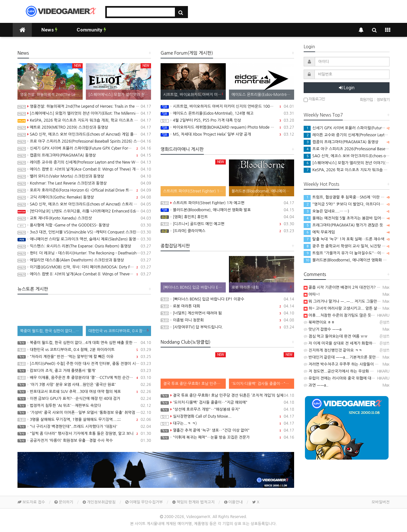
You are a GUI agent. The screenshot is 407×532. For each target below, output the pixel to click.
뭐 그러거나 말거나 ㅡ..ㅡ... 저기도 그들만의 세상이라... (352, 301)
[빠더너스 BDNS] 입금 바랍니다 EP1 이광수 (227, 299)
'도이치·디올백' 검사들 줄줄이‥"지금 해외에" (227, 402)
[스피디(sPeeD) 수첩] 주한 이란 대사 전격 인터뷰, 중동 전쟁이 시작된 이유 (84, 364)
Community (91, 30)
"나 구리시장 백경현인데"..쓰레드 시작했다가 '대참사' (84, 427)
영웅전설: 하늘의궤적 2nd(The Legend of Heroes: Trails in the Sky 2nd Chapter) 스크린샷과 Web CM (84, 106)
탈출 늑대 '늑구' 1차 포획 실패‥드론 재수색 (344, 239)
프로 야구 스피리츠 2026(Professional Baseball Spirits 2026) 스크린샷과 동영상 (84, 141)
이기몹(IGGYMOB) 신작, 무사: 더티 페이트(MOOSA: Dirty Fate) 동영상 (84, 267)
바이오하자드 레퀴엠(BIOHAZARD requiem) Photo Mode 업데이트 (227, 127)
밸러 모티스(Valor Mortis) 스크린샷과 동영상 (84, 176)
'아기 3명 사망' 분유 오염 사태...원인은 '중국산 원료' (84, 385)
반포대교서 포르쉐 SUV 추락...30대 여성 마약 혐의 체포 (84, 392)
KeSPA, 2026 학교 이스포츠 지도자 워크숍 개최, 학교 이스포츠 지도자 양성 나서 (84, 120)
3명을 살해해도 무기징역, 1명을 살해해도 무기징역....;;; (84, 420)
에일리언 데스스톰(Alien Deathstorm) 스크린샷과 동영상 (84, 260)
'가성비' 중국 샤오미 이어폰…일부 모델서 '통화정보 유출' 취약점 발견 (84, 413)
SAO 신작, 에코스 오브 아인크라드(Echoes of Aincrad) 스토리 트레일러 (84, 204)
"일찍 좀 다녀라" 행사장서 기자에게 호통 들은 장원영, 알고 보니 (84, 434)
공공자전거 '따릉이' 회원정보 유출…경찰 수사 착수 (84, 441)
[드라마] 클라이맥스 (227, 231)
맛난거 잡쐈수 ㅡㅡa (323, 329)
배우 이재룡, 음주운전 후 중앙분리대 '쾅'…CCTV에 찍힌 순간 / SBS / (84, 378)
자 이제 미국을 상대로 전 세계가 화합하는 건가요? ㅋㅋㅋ (353, 343)
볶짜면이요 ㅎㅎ (319, 322)
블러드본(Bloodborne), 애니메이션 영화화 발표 (227, 210)
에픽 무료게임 (319, 232)
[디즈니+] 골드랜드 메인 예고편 (227, 224)
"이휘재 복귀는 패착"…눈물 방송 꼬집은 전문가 (227, 437)
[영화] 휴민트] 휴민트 (227, 217)
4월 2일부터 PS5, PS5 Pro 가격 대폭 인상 (227, 120)
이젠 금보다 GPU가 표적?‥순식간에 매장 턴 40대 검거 (84, 399)
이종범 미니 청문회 (227, 320)
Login (347, 88)
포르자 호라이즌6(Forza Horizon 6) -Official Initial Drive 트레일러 (84, 190)
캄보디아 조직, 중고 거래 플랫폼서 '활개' (84, 371)
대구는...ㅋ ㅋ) (227, 423)
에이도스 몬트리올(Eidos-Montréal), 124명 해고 (227, 113)
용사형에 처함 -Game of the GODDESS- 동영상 (84, 225)
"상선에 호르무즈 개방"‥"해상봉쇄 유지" (227, 409)
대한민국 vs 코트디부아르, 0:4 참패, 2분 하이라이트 (84, 350)
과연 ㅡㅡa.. (316, 385)
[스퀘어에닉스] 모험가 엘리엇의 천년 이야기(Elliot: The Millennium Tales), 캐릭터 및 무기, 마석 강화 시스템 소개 (84, 113)
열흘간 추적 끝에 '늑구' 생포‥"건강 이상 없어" (227, 430)
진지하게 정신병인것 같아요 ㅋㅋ (333, 350)
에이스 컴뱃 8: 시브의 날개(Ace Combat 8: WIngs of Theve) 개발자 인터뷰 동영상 (84, 169)
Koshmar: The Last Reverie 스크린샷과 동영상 (84, 183)
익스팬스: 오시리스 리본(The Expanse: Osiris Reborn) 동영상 (84, 246)
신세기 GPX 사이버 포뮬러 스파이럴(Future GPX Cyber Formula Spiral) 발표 (84, 148)
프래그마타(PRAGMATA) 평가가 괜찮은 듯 (343, 225)
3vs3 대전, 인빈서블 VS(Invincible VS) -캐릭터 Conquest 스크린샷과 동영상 (84, 232)
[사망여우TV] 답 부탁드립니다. (227, 327)
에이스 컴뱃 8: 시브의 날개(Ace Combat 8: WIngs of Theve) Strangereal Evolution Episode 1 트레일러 (84, 274)
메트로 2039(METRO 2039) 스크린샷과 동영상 (84, 127)
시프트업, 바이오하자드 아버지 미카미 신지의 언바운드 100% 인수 (227, 106)
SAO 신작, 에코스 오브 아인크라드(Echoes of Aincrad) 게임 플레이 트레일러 (84, 134)
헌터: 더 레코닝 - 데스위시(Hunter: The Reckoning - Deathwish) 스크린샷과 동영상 (84, 253)
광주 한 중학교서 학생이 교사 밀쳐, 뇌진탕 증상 (346, 246)
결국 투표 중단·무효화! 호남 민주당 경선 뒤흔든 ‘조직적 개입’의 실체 (227, 395)
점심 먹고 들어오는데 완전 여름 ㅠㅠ (336, 336)
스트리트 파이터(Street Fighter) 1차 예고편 (227, 203)
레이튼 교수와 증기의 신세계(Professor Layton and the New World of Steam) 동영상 (84, 162)
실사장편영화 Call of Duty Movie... (227, 416)
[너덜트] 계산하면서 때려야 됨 (227, 313)
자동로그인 (314, 100)
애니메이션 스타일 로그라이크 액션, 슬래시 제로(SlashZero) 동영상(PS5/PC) (84, 239)
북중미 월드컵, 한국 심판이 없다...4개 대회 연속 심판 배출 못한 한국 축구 (84, 343)
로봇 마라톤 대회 (227, 306)
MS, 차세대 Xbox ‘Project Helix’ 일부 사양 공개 (227, 134)
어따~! (312, 294)
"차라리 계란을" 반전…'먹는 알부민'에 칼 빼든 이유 (84, 357)
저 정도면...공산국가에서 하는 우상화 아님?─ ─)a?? (349, 371)
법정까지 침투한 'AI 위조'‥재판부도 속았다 (84, 406)
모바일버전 (381, 502)
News (49, 30)
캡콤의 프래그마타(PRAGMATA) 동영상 (84, 155)
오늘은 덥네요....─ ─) (326, 211)
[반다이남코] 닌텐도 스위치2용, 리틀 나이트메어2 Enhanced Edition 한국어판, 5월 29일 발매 (84, 211)
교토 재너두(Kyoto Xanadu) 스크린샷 (84, 218)
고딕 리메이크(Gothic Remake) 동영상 (84, 197)
